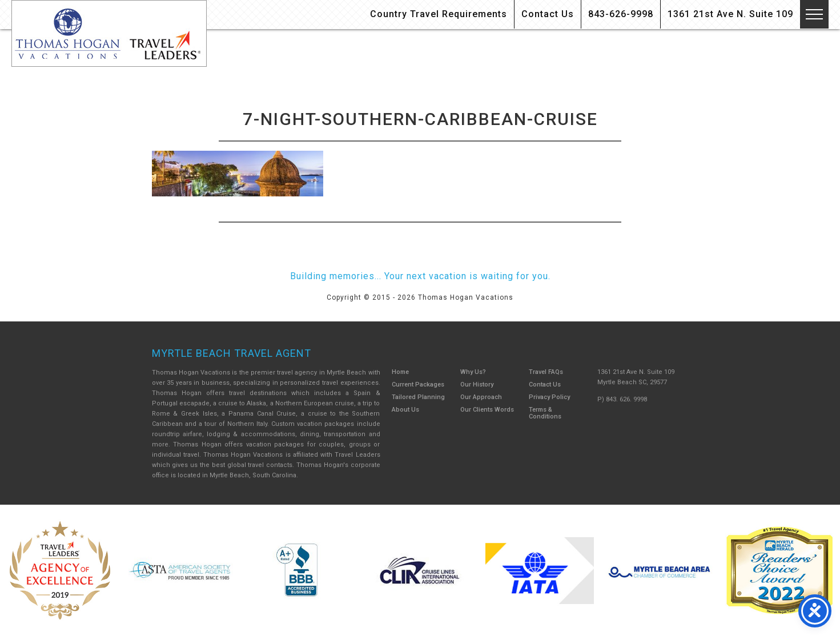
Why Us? (473, 372)
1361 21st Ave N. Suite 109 (730, 14)
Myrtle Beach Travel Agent (232, 353)
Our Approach (481, 397)
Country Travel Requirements (439, 14)
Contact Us (548, 14)
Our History (477, 385)
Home (400, 372)
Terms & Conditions (545, 413)
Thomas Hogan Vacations (109, 33)
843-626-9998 (621, 14)
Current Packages (418, 385)
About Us (405, 410)
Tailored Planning (418, 397)
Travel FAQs (546, 372)
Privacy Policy (549, 397)
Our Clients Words (487, 410)
